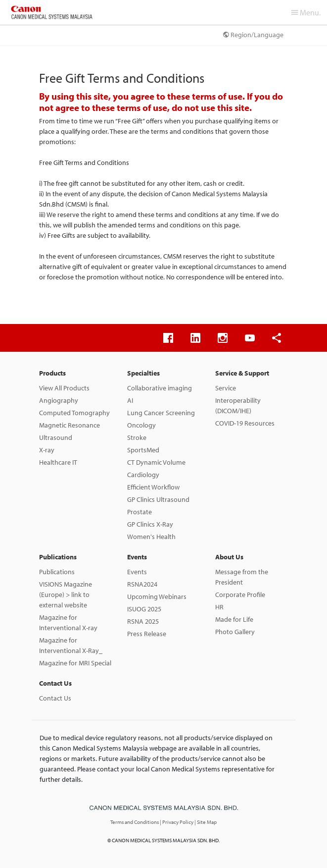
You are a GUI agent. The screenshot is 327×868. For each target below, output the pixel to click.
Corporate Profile (240, 595)
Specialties (143, 373)
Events (137, 557)
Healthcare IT (58, 462)
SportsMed (143, 450)
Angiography (59, 400)
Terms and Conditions (135, 822)
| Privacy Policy (177, 822)
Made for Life (234, 619)
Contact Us (55, 683)
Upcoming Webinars (157, 597)
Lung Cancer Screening (161, 413)
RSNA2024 (142, 584)
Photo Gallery (235, 632)
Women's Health (151, 537)
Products (52, 373)
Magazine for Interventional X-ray (68, 623)
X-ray (47, 450)
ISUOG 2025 (144, 609)
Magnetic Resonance (70, 425)
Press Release (147, 634)
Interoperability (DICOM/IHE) (238, 406)
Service (226, 388)
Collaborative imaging (160, 388)
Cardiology (143, 475)
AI (130, 400)
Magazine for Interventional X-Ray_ (71, 645)
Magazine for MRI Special (75, 663)
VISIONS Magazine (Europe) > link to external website (66, 595)
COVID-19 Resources (245, 423)
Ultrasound (56, 437)
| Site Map (206, 822)
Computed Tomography (74, 413)
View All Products (64, 388)
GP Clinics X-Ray (150, 524)
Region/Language (253, 35)
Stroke (137, 437)
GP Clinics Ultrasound (158, 499)
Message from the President (242, 577)
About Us (229, 557)
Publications (58, 557)
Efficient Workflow (153, 487)
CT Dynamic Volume (156, 462)
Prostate (140, 512)
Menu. (306, 12)
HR (219, 607)
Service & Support (242, 373)
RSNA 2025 (143, 621)
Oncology (141, 425)
